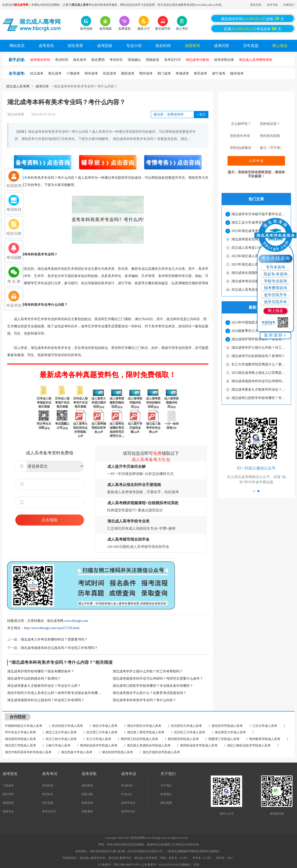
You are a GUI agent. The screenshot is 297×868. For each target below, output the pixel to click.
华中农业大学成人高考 (20, 732)
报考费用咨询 (275, 288)
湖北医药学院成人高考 (20, 739)
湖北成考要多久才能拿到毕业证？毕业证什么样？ (44, 686)
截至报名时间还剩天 (253, 18)
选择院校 (8, 803)
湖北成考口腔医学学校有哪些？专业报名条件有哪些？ (153, 686)
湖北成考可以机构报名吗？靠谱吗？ (34, 679)
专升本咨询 (275, 267)
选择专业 (8, 811)
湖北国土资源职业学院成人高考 (149, 745)
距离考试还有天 (253, 29)
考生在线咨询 (275, 258)
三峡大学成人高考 (58, 745)
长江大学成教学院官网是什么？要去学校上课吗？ (259, 364)
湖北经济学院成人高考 (227, 726)
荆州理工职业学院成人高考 (139, 739)
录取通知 (87, 811)
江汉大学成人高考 (265, 726)
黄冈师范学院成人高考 (183, 739)
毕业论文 (127, 794)
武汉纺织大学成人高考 (186, 726)
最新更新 (256, 5)
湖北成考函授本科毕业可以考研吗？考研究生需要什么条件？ (158, 679)
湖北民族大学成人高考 (77, 752)
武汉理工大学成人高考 (102, 732)
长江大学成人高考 (99, 739)
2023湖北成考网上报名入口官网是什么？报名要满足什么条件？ (259, 373)
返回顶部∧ (276, 335)
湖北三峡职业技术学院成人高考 (249, 745)
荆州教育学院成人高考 (265, 739)
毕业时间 (127, 786)
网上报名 (280, 46)
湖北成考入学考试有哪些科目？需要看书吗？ (54, 639)
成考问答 (222, 46)
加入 (201, 114)
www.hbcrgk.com (76, 621)
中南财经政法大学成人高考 (23, 726)
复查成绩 (87, 803)
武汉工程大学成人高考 (61, 739)
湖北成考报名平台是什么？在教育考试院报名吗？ (149, 693)
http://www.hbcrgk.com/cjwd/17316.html (52, 628)
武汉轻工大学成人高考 (189, 732)
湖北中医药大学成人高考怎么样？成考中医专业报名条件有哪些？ (55, 693)
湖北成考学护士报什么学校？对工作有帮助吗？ (148, 671)
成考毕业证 (128, 803)
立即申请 (256, 161)
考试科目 (48, 794)
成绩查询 (192, 46)
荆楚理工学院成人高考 (224, 739)
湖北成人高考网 (18, 86)
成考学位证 (128, 811)
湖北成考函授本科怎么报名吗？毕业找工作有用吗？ (59, 648)
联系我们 (166, 794)
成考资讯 (46, 46)
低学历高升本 (275, 302)
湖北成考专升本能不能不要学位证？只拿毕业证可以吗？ (259, 214)
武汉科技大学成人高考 (67, 726)
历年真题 (251, 46)
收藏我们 (289, 5)
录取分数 (87, 794)
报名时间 (163, 46)
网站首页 (17, 46)
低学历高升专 (275, 295)
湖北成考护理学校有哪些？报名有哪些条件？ (41, 671)
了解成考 (8, 786)
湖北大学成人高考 (105, 726)
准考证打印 (49, 811)
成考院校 (105, 46)
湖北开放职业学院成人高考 (161, 752)
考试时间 (48, 786)
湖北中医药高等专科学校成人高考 (28, 752)
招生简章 (75, 46)
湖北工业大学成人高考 (61, 732)
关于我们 (166, 786)
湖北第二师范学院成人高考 (146, 732)
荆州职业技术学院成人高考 (99, 745)
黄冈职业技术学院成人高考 (199, 745)
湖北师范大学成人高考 (230, 732)
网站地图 (166, 803)
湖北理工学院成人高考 (20, 745)
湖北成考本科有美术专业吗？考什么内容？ (144, 700)
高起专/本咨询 (275, 274)
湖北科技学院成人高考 (117, 752)
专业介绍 (134, 46)
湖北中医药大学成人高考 (144, 726)
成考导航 (272, 5)
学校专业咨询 (275, 281)
